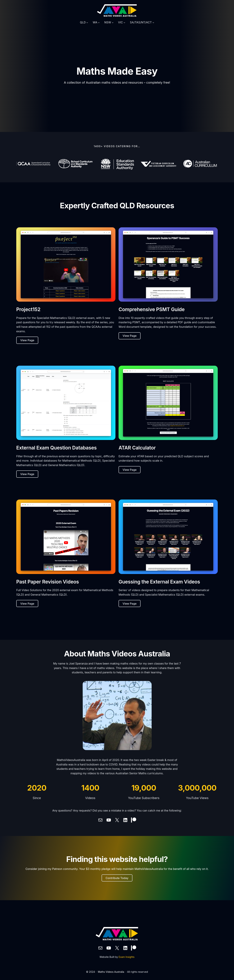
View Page (27, 340)
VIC (120, 22)
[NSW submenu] (113, 23)
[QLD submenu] (87, 23)
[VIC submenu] (124, 23)
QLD (83, 22)
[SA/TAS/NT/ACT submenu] (153, 23)
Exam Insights (127, 957)
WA (95, 22)
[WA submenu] (99, 23)
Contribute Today (117, 878)
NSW (108, 22)
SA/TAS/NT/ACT (141, 22)
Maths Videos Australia (111, 972)
